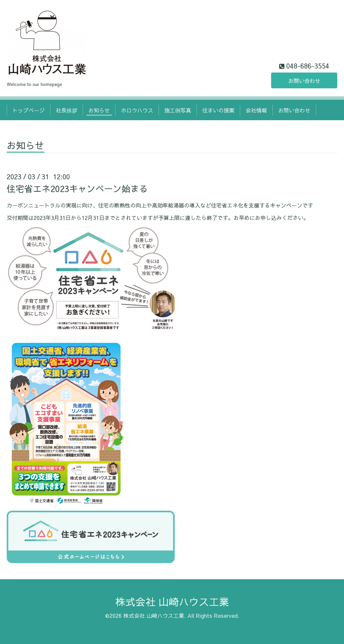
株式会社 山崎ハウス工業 (172, 602)
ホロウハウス (137, 110)
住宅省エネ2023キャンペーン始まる (77, 188)
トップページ (29, 110)
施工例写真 (178, 110)
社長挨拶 (67, 110)
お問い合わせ (304, 81)
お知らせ (99, 110)
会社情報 (256, 110)
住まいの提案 (218, 110)
